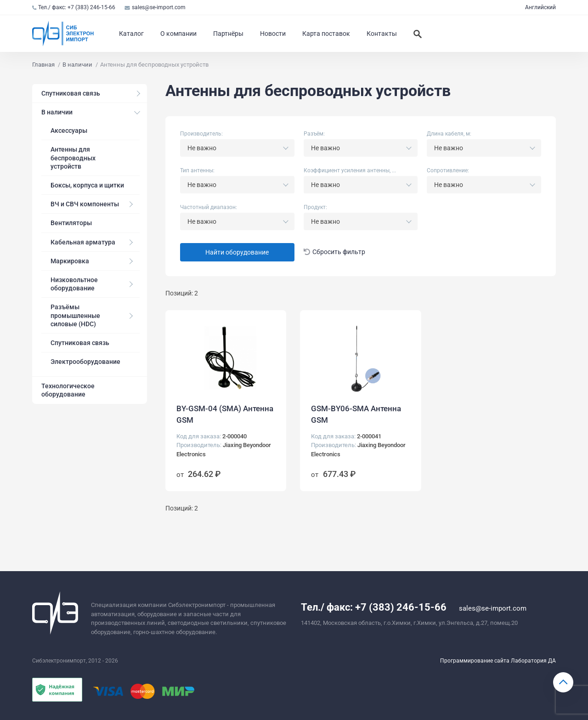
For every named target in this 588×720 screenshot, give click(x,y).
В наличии (57, 112)
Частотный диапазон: (209, 207)
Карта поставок (326, 34)
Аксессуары (69, 130)
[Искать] (418, 34)
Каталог (131, 34)
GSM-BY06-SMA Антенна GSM (356, 414)
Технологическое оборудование (68, 390)
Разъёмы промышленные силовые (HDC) (75, 315)
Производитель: (201, 134)
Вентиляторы (71, 223)
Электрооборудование (85, 362)
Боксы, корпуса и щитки (87, 185)
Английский (540, 7)
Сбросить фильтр (335, 252)
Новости (273, 34)
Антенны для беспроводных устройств (73, 158)
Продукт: (315, 207)
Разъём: (314, 134)
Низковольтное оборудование (74, 284)
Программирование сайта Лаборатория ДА (498, 661)
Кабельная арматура (83, 242)
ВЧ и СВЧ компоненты (85, 204)
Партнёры (228, 34)
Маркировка (70, 261)
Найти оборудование (237, 252)
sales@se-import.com (155, 7)
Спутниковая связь (71, 93)
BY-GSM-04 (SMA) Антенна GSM (225, 414)
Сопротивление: (448, 170)
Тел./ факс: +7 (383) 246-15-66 (74, 7)
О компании (178, 34)
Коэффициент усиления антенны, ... (350, 170)
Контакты (382, 34)
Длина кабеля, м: (449, 134)
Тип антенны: (197, 170)
